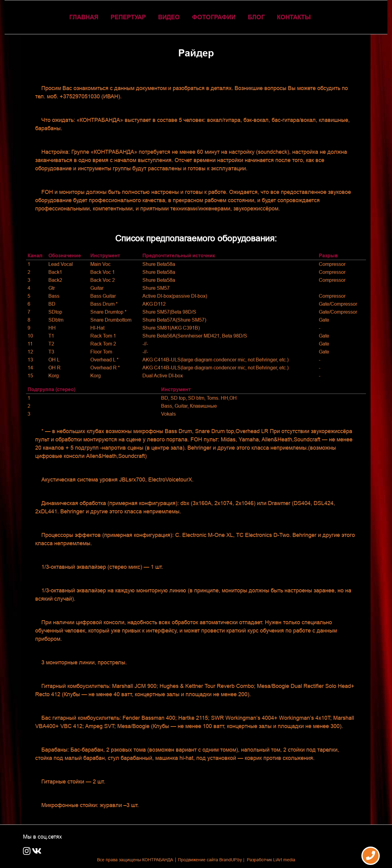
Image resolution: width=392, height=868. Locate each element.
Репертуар (128, 17)
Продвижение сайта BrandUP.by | (212, 860)
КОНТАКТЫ (294, 17)
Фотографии (214, 17)
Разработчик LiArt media (271, 860)
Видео (169, 17)
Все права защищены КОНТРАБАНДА (135, 860)
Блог (256, 17)
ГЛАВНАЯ (84, 17)
